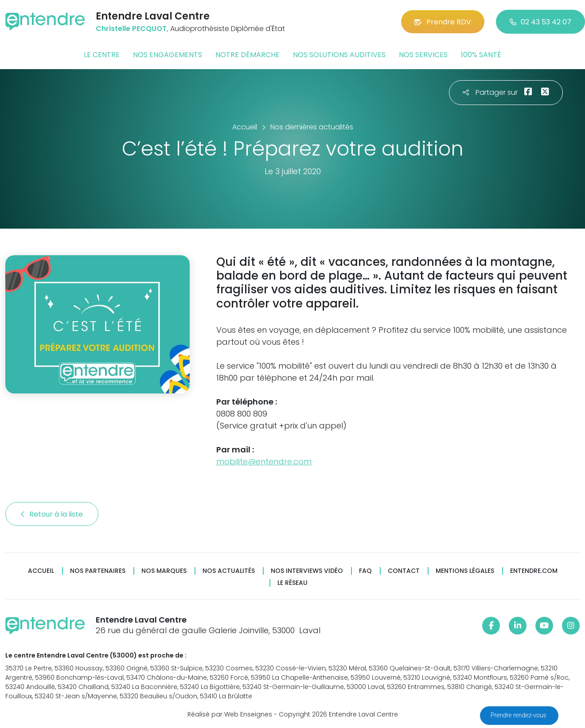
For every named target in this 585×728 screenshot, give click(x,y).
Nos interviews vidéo (307, 571)
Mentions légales (465, 571)
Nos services (423, 55)
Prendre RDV (443, 22)
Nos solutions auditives (339, 55)
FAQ (365, 571)
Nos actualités (229, 571)
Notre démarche (248, 55)
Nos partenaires (98, 571)
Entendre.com (534, 571)
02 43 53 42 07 (540, 22)
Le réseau (292, 583)
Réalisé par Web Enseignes (230, 714)
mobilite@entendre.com (264, 461)
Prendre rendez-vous (519, 715)
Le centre (102, 55)
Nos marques (164, 571)
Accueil (41, 571)
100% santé (481, 55)
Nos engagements (168, 55)
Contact (404, 571)
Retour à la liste (52, 514)
